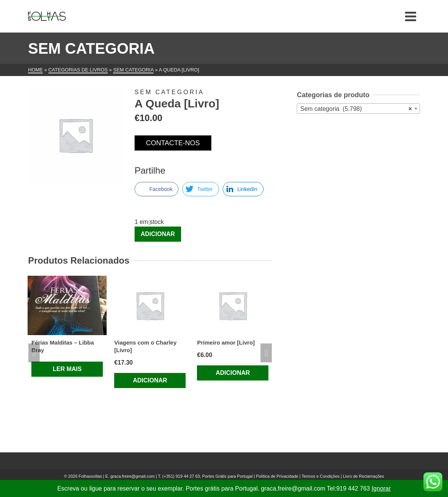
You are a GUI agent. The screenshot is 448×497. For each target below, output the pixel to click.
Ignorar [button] (381, 488)
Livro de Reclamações (364, 476)
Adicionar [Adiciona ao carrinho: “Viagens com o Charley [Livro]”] (150, 380)
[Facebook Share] (157, 189)
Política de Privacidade (277, 476)
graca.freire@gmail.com (133, 476)
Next (266, 353)
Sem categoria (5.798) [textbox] (356, 109)
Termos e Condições (321, 476)
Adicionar (158, 234)
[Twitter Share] (200, 189)
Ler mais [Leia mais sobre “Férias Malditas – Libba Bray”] (67, 369)
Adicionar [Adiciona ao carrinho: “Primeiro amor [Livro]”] (233, 373)
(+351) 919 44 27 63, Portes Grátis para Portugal (208, 476)
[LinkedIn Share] (243, 189)
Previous (34, 353)
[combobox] (358, 109)
